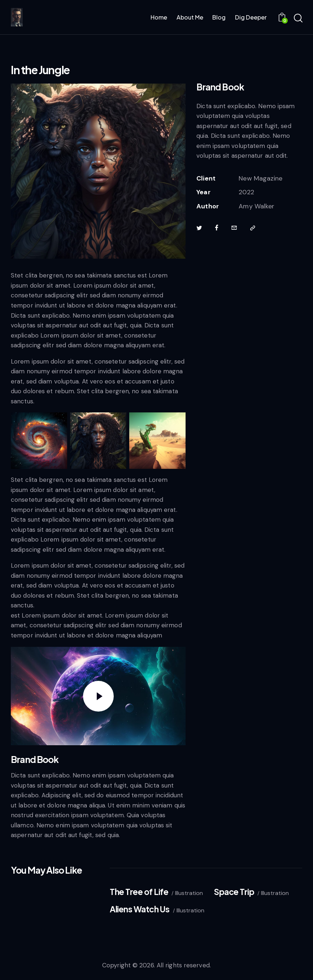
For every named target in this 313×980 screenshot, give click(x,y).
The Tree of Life (139, 892)
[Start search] (298, 18)
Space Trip (234, 892)
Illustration (189, 893)
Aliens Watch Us (140, 909)
